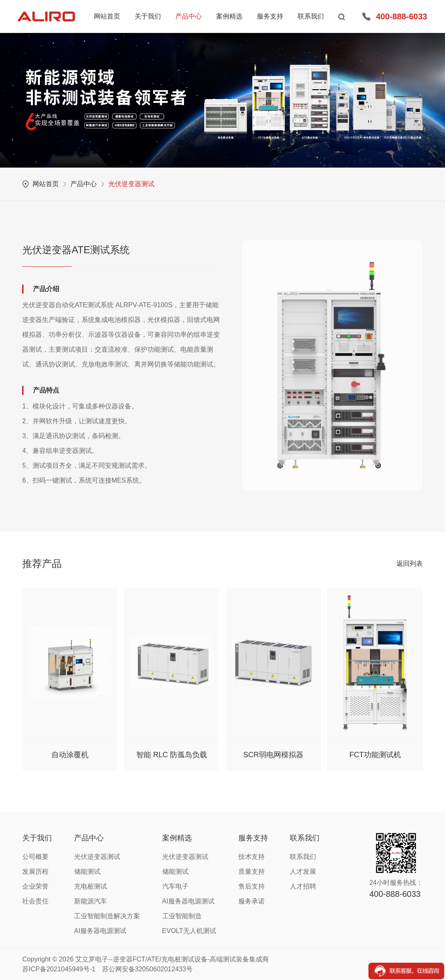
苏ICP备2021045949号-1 (59, 969)
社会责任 (35, 901)
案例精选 (177, 838)
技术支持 (252, 857)
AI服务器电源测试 (100, 931)
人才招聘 (303, 886)
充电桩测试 (91, 886)
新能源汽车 (91, 901)
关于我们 (37, 838)
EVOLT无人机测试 (189, 931)
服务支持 (253, 838)
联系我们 (305, 838)
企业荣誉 (35, 886)
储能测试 (87, 871)
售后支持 (252, 886)
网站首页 (46, 184)
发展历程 (35, 871)
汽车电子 (175, 886)
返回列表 (410, 563)
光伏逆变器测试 (131, 184)
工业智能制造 (182, 916)
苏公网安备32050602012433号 (148, 969)
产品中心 (84, 184)
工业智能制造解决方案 (107, 916)
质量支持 (252, 871)
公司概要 (35, 857)
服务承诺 (252, 901)
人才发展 (303, 871)
